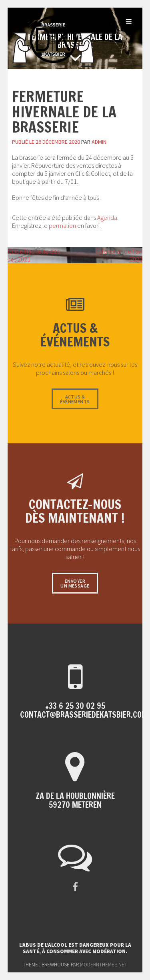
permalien (62, 225)
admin (99, 142)
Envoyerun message (75, 583)
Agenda (107, 217)
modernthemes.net (104, 965)
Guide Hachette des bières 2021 (30, 255)
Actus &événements (75, 399)
